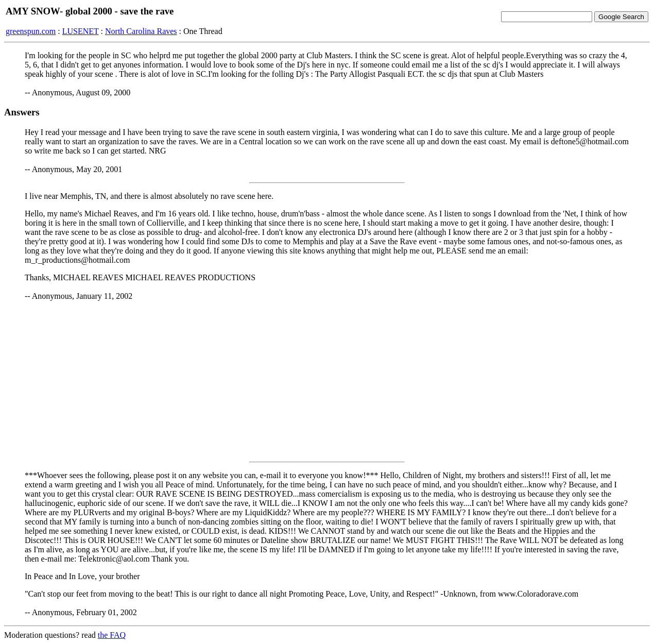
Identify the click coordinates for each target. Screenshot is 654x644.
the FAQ (112, 635)
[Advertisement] (327, 381)
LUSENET (81, 31)
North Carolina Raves (141, 31)
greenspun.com (31, 31)
